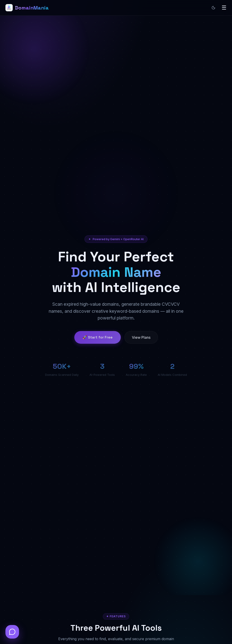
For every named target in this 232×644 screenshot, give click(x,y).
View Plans (141, 341)
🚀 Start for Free (98, 341)
